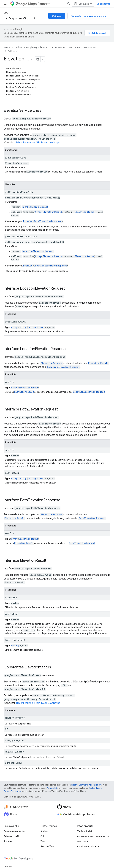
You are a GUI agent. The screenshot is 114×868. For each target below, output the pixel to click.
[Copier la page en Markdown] (38, 59)
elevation (11, 598)
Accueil (7, 47)
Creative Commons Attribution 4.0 (86, 785)
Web (7, 13)
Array (38, 212)
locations (11, 322)
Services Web (47, 846)
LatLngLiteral (36, 327)
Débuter (57, 16)
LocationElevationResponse (50, 266)
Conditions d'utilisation (88, 846)
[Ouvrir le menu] (5, 4)
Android (44, 831)
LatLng (23, 327)
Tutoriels (8, 841)
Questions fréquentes (15, 831)
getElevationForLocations (21, 236)
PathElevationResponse (48, 221)
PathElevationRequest (35, 207)
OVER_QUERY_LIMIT (15, 740)
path (8, 473)
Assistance (83, 841)
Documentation (58, 47)
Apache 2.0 (52, 788)
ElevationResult (52, 212)
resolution (12, 614)
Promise (28, 221)
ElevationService (18, 110)
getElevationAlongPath (19, 192)
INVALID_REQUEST (15, 718)
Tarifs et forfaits (85, 831)
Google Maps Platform (37, 47)
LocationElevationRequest (38, 251)
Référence (12, 51)
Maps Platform (33, 4)
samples (10, 450)
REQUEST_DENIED (14, 752)
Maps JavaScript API (23, 18)
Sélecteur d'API (11, 836)
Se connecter (103, 4)
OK (6, 729)
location (10, 640)
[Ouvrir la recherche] (69, 4)
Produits (18, 47)
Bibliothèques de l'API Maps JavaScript (38, 143)
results (9, 382)
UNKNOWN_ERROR (14, 763)
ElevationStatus (84, 212)
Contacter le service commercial (89, 16)
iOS (42, 836)
